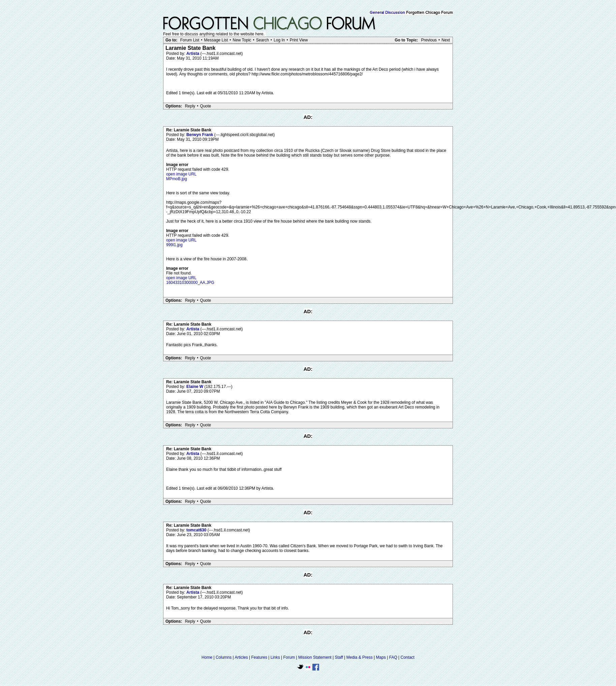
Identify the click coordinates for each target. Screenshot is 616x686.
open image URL (181, 174)
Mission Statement (315, 657)
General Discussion (387, 13)
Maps (381, 657)
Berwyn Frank (200, 135)
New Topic (242, 40)
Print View (299, 40)
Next (446, 40)
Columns (224, 657)
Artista (193, 54)
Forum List (190, 40)
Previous (429, 40)
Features (259, 657)
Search (263, 40)
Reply (190, 106)
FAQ (393, 657)
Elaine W (195, 387)
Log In (279, 40)
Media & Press (360, 657)
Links (275, 657)
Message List (216, 40)
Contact (408, 657)
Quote (206, 106)
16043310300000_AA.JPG (190, 283)
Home (207, 657)
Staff (339, 657)
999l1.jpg (174, 245)
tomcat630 (197, 530)
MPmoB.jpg (177, 179)
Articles (241, 657)
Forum (289, 657)
